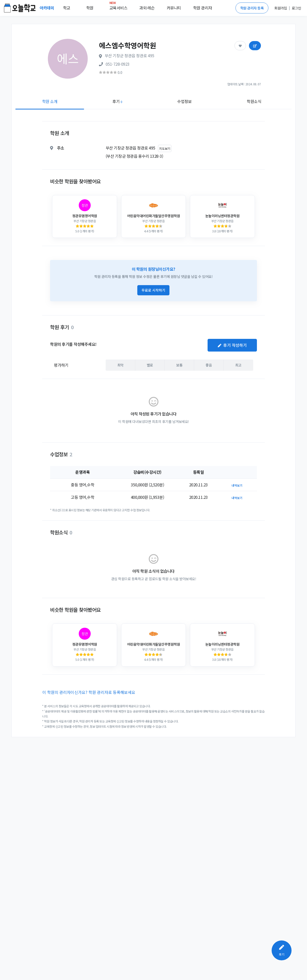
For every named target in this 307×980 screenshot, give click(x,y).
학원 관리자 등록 (252, 8)
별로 (150, 365)
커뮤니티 (174, 8)
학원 (90, 8)
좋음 (209, 365)
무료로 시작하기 (153, 290)
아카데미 (47, 8)
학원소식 (254, 101)
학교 (67, 8)
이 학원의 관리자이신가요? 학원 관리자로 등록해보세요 (89, 692)
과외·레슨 (147, 8)
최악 (120, 365)
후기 (117, 101)
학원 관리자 (203, 8)
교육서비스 (118, 7)
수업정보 (184, 101)
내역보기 (237, 485)
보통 (179, 365)
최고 (238, 365)
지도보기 (165, 148)
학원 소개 (50, 101)
